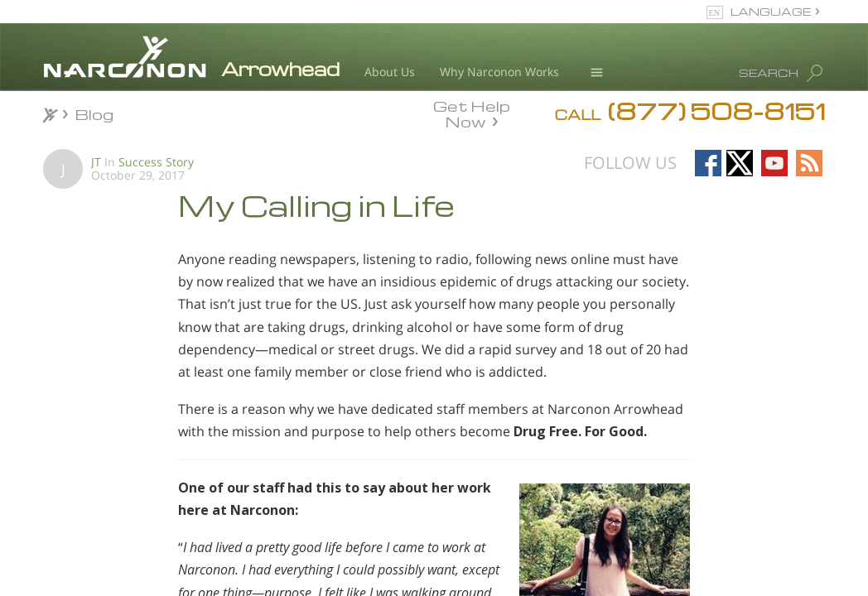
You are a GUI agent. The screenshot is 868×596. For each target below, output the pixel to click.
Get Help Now (472, 113)
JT (96, 162)
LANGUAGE (771, 11)
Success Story (156, 162)
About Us (390, 72)
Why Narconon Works (499, 72)
